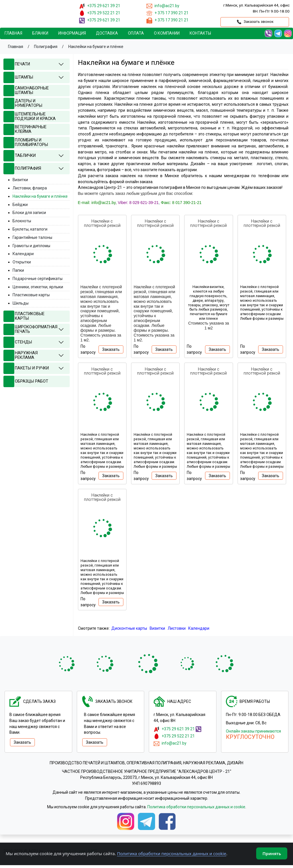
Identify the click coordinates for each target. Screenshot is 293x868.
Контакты (200, 33)
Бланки (40, 33)
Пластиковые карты (31, 295)
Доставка (107, 33)
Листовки (177, 628)
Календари (199, 628)
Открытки (22, 262)
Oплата (136, 33)
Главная (13, 33)
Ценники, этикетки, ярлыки (38, 287)
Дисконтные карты (129, 628)
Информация (72, 33)
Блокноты (22, 221)
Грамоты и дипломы (31, 246)
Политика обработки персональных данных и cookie (196, 807)
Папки (18, 270)
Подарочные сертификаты (38, 279)
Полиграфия (46, 47)
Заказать (111, 349)
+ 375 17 (171, 13)
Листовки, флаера (30, 188)
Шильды (21, 303)
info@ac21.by (174, 743)
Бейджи (20, 205)
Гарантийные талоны (32, 237)
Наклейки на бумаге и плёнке (40, 196)
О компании (167, 33)
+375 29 (104, 6)
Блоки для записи (29, 213)
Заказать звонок (255, 22)
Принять (272, 853)
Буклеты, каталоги (30, 229)
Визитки (157, 628)
